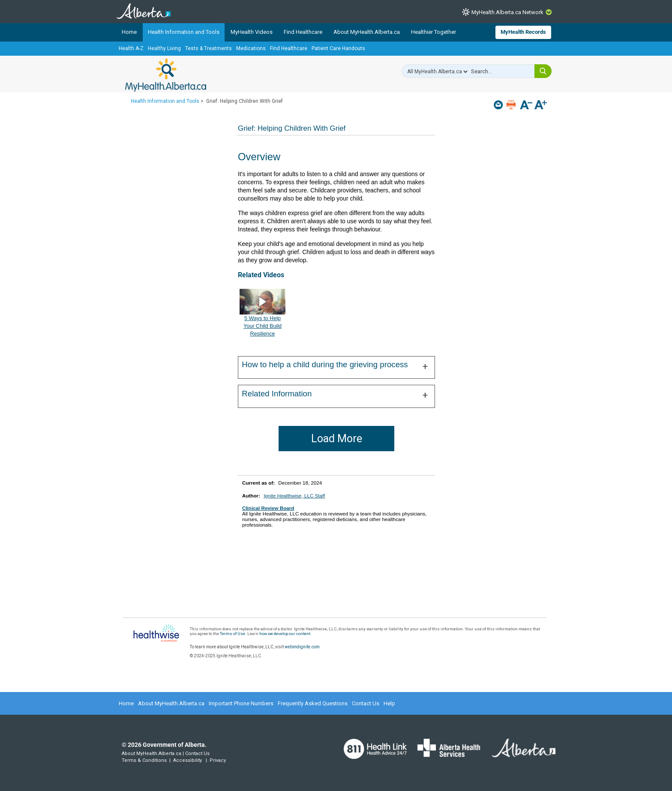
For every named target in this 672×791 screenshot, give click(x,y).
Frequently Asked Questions (313, 703)
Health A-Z (131, 48)
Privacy (218, 760)
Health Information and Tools (184, 32)
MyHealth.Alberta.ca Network (507, 12)
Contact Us (366, 703)
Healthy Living (164, 48)
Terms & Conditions (144, 760)
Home (129, 32)
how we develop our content (285, 634)
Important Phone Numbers (241, 703)
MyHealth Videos (252, 32)
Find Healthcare (303, 32)
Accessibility (187, 760)
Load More (337, 439)
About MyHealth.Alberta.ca (367, 32)
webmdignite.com (302, 647)
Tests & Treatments (208, 48)
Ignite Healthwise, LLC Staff (294, 496)
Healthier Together (433, 32)
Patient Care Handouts (338, 48)
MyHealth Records (523, 32)
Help (389, 703)
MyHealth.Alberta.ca (166, 75)
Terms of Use (232, 634)
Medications (251, 48)
